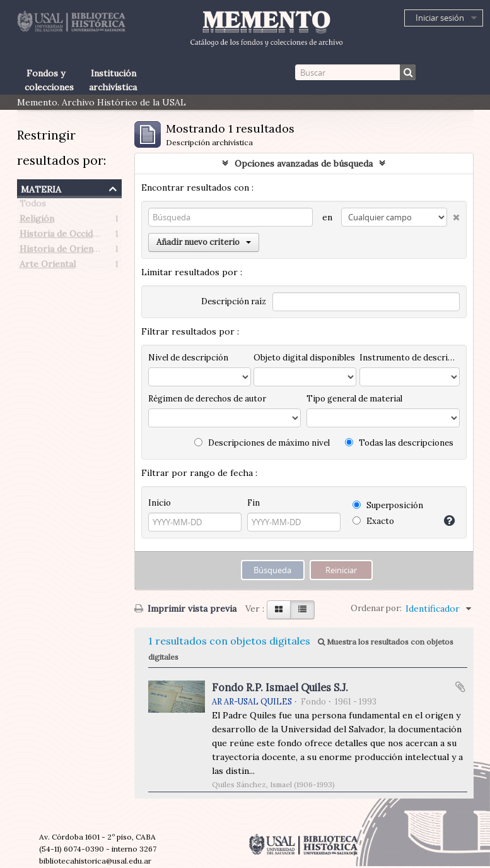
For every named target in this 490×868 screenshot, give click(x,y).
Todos (33, 206)
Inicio (160, 503)
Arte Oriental (48, 266)
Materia (41, 188)
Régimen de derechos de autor (207, 399)
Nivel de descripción (188, 358)
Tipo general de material (354, 399)
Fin (254, 503)
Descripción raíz (234, 301)
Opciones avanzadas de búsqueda (304, 163)
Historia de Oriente (61, 251)
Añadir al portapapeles (460, 687)
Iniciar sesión (440, 18)
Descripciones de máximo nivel (262, 443)
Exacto (373, 521)
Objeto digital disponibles (304, 358)
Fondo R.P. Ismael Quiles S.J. (280, 687)
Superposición (388, 505)
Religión (37, 221)
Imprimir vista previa (185, 609)
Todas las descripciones (399, 443)
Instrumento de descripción (409, 358)
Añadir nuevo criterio (204, 242)
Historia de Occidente (66, 236)
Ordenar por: (376, 608)
